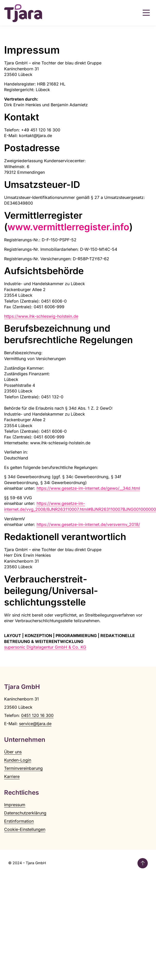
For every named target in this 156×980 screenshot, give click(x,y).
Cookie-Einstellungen (25, 829)
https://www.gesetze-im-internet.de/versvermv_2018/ (88, 524)
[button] (146, 13)
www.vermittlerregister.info (68, 227)
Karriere (12, 776)
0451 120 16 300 (37, 715)
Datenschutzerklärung (25, 813)
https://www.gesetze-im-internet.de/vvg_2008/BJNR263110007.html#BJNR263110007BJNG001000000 (80, 506)
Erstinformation (19, 821)
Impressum (15, 805)
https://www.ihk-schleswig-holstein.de (41, 316)
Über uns (13, 752)
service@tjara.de (35, 724)
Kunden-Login (18, 760)
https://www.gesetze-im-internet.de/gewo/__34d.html (88, 488)
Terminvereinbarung (23, 768)
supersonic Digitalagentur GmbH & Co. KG (45, 647)
